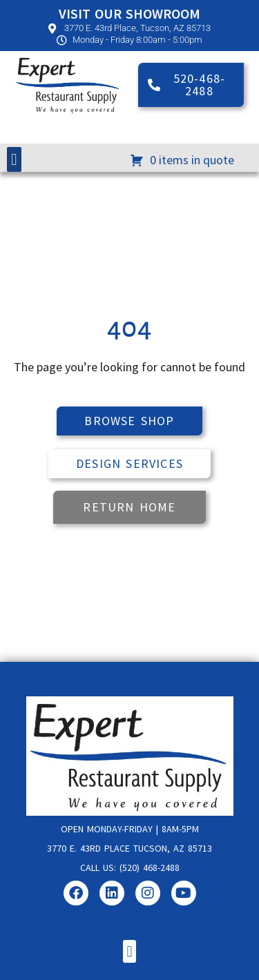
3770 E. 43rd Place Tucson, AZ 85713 (129, 848)
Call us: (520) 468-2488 (130, 868)
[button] (14, 159)
